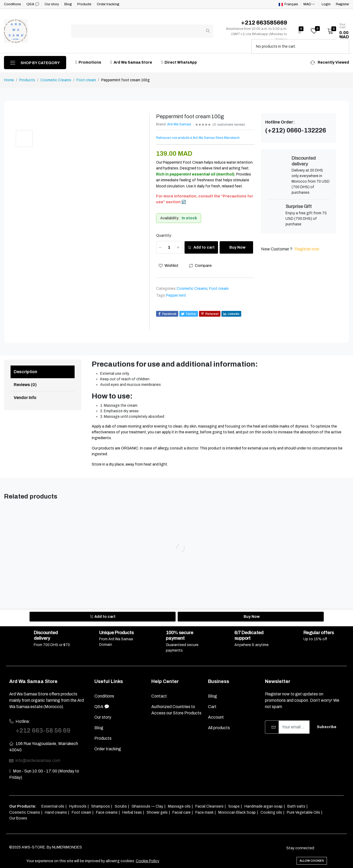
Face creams (107, 812)
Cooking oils (271, 812)
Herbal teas (132, 812)
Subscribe (327, 727)
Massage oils (179, 806)
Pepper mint (176, 295)
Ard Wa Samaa (179, 124)
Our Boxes (18, 818)
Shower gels (157, 812)
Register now (307, 249)
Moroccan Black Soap (237, 812)
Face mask (204, 812)
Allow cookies (312, 861)
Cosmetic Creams (56, 80)
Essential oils (53, 806)
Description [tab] (25, 372)
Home (9, 80)
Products (27, 80)
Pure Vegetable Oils (303, 812)
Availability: (170, 218)
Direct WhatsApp (179, 62)
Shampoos (101, 806)
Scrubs (121, 806)
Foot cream (86, 80)
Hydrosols (78, 806)
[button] (336, 31)
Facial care (182, 812)
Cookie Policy (148, 861)
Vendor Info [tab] (25, 398)
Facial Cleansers (209, 806)
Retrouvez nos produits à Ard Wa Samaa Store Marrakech (198, 138)
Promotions (88, 62)
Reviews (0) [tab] (25, 385)
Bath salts (296, 806)
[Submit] (208, 31)
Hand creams (56, 812)
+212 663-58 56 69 (43, 731)
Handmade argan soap (263, 806)
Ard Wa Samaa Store (131, 62)
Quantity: (164, 236)
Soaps (234, 806)
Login (326, 4)
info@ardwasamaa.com (38, 760)
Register (342, 4)
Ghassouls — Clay (147, 806)
